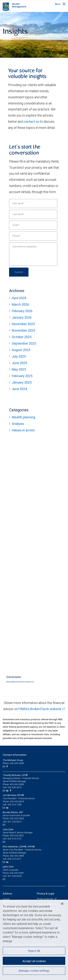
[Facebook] (7, 767)
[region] (34, 940)
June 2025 (19, 363)
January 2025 (22, 382)
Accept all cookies (34, 961)
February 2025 (22, 376)
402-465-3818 (17, 801)
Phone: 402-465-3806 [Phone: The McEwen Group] (13, 763)
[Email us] (4, 767)
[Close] (62, 904)
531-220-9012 (15, 822)
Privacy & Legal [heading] (45, 894)
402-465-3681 (17, 873)
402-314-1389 (15, 805)
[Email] (33, 225)
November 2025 (23, 330)
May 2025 (19, 369)
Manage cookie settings (34, 971)
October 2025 (22, 337)
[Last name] (33, 214)
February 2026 (22, 311)
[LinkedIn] (8, 791)
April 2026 (19, 298)
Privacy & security (45, 899)
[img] (34, 35)
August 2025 (21, 350)
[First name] (33, 204)
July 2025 (19, 356)
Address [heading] (7, 894)
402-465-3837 (17, 836)
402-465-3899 (17, 856)
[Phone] (33, 236)
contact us (31, 122)
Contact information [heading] (15, 755)
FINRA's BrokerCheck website (40, 709)
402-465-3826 (17, 818)
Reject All (34, 951)
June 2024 (19, 389)
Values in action (23, 430)
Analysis (18, 424)
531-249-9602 (15, 876)
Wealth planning (23, 417)
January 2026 (22, 317)
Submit (19, 272)
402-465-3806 (17, 784)
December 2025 (23, 324)
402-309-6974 (15, 787)
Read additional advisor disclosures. (20, 682)
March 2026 (20, 304)
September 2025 (24, 343)
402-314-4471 (15, 859)
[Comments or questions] (33, 254)
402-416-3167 (15, 839)
